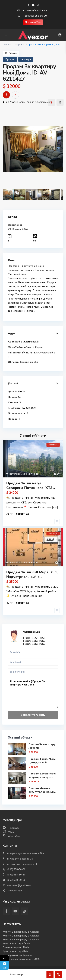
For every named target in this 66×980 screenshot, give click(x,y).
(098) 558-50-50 (16, 869)
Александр (32, 632)
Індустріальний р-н (19, 474)
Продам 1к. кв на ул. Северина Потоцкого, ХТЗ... (31, 485)
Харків (30, 102)
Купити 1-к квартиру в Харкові (21, 932)
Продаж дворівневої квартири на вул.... (42, 775)
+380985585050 (34, 644)
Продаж (10, 59)
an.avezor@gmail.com (35, 11)
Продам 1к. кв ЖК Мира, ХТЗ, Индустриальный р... (32, 574)
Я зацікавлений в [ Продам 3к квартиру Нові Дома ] (33, 693)
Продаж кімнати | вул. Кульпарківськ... (42, 790)
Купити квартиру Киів (15, 951)
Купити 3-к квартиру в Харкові (21, 940)
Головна (7, 45)
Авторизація (15, 891)
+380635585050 (34, 641)
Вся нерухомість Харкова (18, 955)
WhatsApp (14, 836)
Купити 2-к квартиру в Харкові (21, 936)
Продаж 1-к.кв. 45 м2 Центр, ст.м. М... (42, 761)
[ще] (55, 507)
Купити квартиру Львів (16, 943)
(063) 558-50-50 (16, 880)
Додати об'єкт (33, 22)
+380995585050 (34, 638)
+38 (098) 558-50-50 (35, 16)
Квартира (19, 45)
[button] (60, 112)
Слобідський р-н (45, 102)
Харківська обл (29, 362)
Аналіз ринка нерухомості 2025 (21, 959)
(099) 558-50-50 (16, 875)
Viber (11, 832)
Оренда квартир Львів (16, 947)
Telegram (13, 828)
